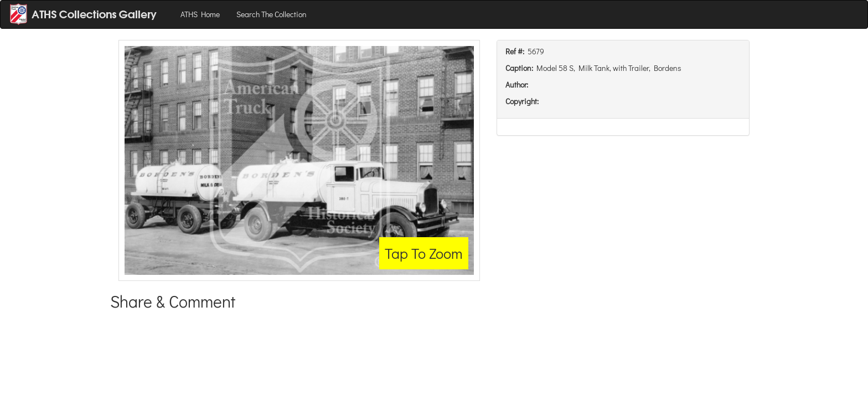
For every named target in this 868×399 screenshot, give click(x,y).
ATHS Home (200, 14)
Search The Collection (272, 14)
